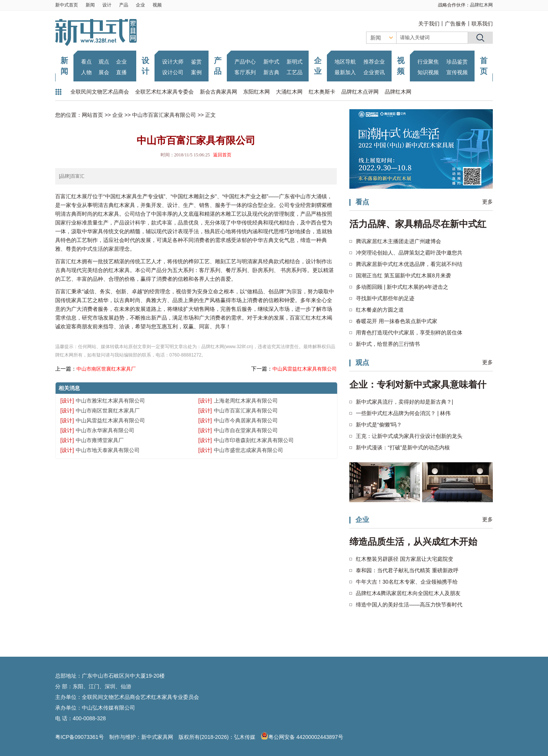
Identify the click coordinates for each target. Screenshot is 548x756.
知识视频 (428, 72)
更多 (487, 202)
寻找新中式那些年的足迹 (385, 298)
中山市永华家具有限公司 (105, 430)
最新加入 (345, 72)
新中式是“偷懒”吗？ (379, 425)
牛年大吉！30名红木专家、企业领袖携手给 (407, 582)
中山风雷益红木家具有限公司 (305, 369)
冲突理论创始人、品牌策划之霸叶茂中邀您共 (409, 253)
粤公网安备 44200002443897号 (302, 737)
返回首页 (222, 155)
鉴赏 (196, 62)
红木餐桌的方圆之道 (380, 310)
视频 (157, 5)
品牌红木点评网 (360, 92)
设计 (107, 5)
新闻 (90, 5)
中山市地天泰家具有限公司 (108, 450)
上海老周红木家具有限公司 (246, 401)
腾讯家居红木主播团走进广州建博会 (398, 241)
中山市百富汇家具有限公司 (164, 115)
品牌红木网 (481, 5)
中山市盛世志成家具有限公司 (249, 450)
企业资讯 (374, 72)
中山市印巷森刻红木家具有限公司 (254, 440)
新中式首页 (67, 5)
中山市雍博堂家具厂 (100, 440)
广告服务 (456, 24)
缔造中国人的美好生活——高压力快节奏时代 (409, 605)
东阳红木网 (256, 92)
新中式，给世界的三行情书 (388, 344)
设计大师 (173, 62)
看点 (86, 62)
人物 (86, 72)
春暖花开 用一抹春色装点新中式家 (397, 321)
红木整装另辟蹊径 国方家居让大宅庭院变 (405, 559)
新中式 (271, 62)
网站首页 (92, 115)
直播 (121, 72)
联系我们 (482, 24)
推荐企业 (374, 62)
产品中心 (245, 62)
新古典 (271, 72)
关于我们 (429, 24)
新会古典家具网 (218, 92)
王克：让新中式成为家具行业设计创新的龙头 (409, 436)
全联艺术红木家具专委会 (164, 92)
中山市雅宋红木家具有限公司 (110, 401)
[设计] (67, 401)
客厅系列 (245, 72)
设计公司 (173, 72)
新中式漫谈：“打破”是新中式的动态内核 (403, 447)
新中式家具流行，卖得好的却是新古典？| (405, 402)
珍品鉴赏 (457, 62)
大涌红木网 (289, 92)
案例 (196, 72)
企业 (140, 5)
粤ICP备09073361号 (80, 737)
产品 (124, 5)
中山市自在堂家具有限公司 (246, 430)
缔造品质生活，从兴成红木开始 (413, 542)
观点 (104, 62)
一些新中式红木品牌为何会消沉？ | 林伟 (403, 413)
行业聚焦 (428, 62)
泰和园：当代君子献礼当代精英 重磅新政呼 (407, 570)
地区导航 (345, 62)
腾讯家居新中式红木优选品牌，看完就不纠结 (409, 264)
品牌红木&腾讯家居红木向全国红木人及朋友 (408, 593)
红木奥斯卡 (322, 92)
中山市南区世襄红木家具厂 (106, 369)
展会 (104, 72)
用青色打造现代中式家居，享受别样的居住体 (409, 333)
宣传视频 (457, 72)
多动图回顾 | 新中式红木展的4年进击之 (402, 287)
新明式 (295, 62)
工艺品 (295, 72)
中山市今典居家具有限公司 (246, 420)
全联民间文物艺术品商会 (100, 92)
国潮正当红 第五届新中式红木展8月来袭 (403, 275)
